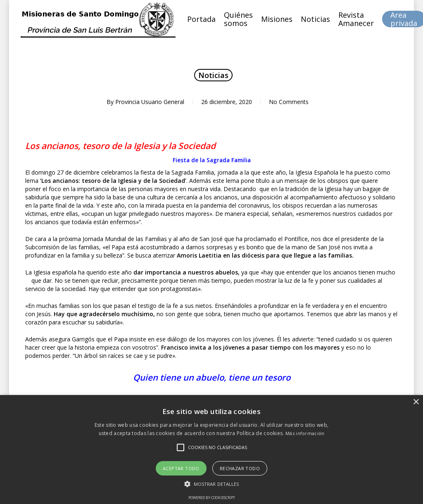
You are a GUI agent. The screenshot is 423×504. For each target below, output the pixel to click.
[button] (212, 484)
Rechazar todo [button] (240, 468)
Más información (305, 433)
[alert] (211, 450)
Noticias (213, 75)
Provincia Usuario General (150, 102)
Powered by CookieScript (212, 498)
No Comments (289, 102)
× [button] (416, 402)
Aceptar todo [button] (181, 468)
